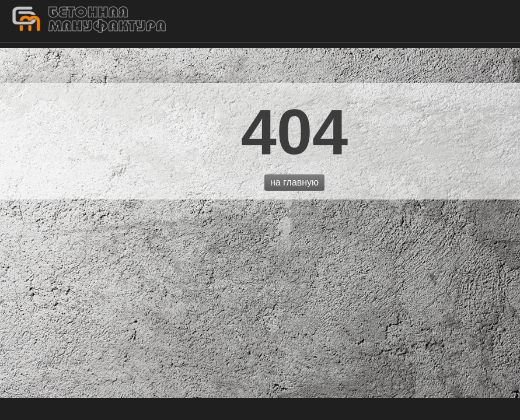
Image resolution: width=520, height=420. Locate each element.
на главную (294, 182)
